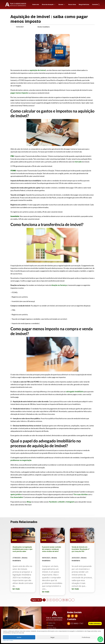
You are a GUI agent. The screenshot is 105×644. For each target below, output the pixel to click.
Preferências (86, 637)
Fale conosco (95, 623)
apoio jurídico (16, 494)
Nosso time (72, 4)
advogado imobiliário (75, 392)
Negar (53, 637)
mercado (78, 162)
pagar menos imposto (19, 93)
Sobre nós (36, 4)
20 (67, 600)
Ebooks (51, 626)
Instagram (70, 502)
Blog (29, 502)
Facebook (53, 502)
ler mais (16, 589)
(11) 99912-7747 (77, 623)
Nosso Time (52, 628)
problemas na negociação (21, 460)
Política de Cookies (8, 640)
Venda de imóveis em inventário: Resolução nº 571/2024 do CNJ (81, 549)
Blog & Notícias (84, 4)
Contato (95, 4)
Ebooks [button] (62, 5)
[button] (99, 5)
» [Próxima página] (73, 600)
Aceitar (19, 637)
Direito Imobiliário (44, 27)
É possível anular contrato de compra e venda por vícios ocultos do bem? (52, 549)
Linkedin (61, 502)
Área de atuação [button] (49, 5)
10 (63, 600)
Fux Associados (17, 497)
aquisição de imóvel (37, 70)
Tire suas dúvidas (80, 494)
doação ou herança (59, 285)
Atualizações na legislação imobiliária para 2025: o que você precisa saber (22, 549)
